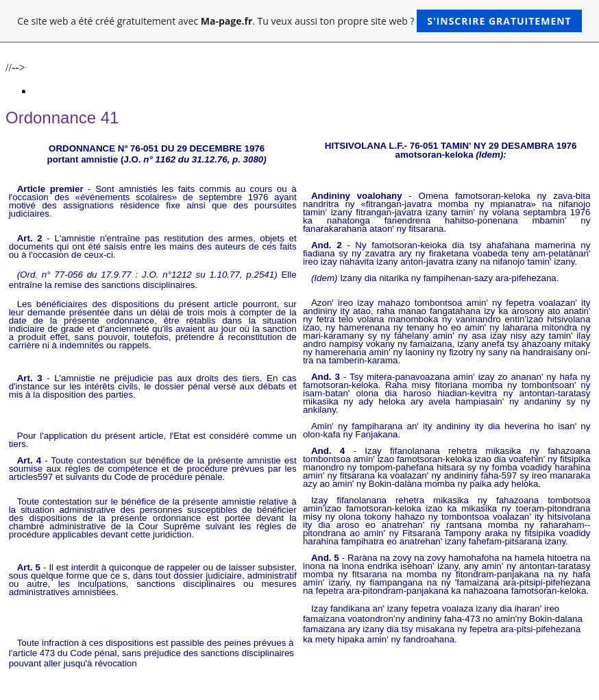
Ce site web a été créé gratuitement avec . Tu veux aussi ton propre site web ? (299, 21)
